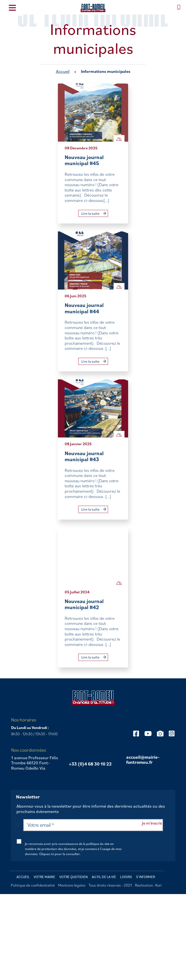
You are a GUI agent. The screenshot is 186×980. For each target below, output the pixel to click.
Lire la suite (94, 213)
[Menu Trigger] (12, 7)
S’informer (146, 877)
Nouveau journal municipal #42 (84, 604)
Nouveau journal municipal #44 (84, 308)
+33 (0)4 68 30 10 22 (90, 764)
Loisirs (126, 877)
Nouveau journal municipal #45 (84, 160)
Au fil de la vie (104, 877)
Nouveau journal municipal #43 (84, 456)
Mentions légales (72, 885)
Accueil (63, 71)
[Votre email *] (93, 825)
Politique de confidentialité (33, 885)
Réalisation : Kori (148, 885)
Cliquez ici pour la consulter (60, 854)
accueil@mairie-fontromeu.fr (143, 760)
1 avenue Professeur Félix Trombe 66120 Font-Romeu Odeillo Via (35, 763)
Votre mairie (44, 877)
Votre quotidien (74, 877)
